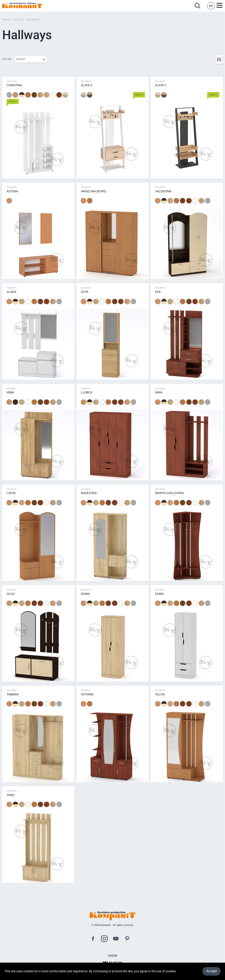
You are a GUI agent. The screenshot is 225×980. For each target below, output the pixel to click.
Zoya (85, 292)
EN (211, 6)
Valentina (163, 191)
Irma (10, 392)
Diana (85, 594)
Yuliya (160, 694)
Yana (10, 795)
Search (198, 6)
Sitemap (112, 955)
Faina (159, 594)
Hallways (33, 20)
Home (6, 20)
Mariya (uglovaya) (170, 493)
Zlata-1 (161, 85)
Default (21, 59)
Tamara (13, 694)
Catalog (18, 20)
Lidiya (11, 493)
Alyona (12, 191)
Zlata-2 (87, 85)
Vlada (11, 292)
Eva (158, 292)
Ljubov (87, 392)
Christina (14, 85)
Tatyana (87, 694)
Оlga (11, 594)
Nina (159, 392)
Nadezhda (89, 493)
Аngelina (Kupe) (94, 191)
